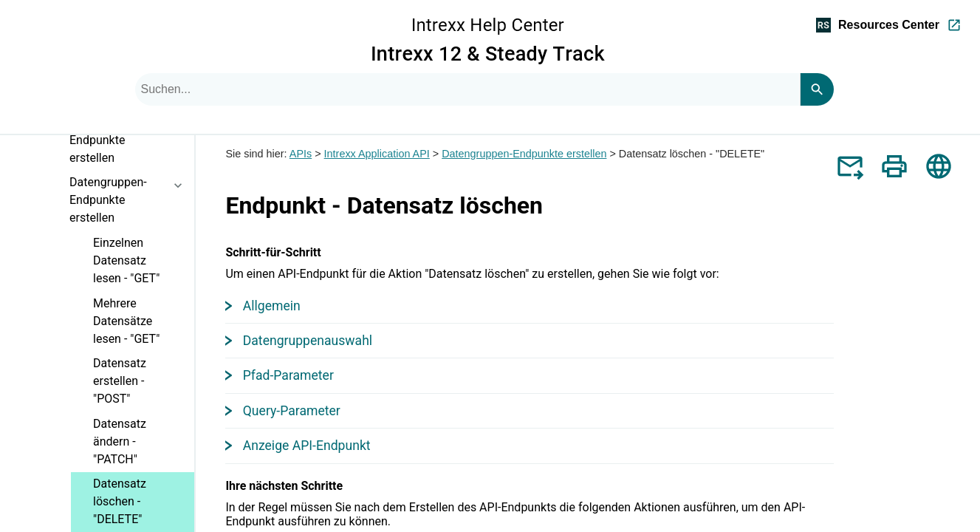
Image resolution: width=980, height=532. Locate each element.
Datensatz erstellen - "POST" (120, 381)
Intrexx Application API (377, 154)
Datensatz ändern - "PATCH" (120, 441)
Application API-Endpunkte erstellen (132, 143)
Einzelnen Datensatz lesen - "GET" (126, 260)
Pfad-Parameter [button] (281, 375)
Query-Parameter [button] (284, 411)
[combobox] (467, 89)
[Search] (817, 89)
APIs (301, 154)
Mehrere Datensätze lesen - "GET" (126, 321)
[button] (182, 148)
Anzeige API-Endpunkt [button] (299, 446)
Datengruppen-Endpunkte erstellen (132, 203)
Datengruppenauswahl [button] (300, 341)
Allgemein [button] (264, 306)
